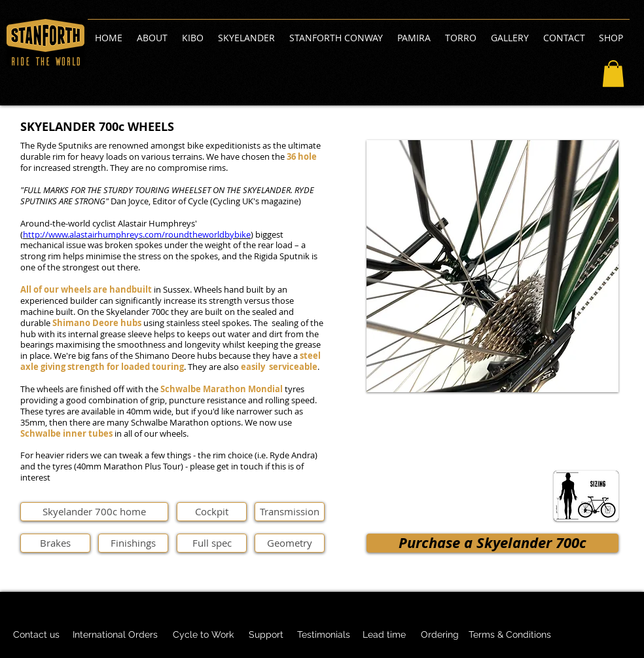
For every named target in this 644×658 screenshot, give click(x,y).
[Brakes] (55, 543)
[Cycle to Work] (203, 635)
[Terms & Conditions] (510, 635)
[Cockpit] (212, 512)
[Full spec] (212, 543)
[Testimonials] (323, 635)
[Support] (266, 635)
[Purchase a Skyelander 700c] (492, 543)
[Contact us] (36, 635)
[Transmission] (290, 512)
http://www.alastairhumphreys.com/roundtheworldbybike (137, 234)
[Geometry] (290, 543)
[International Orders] (115, 635)
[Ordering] (440, 635)
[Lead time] (384, 635)
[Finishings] (133, 543)
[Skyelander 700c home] (94, 512)
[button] (613, 74)
